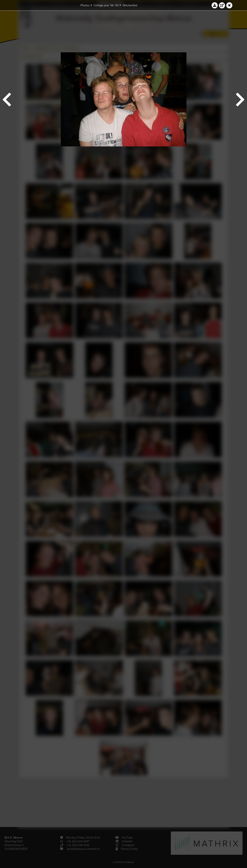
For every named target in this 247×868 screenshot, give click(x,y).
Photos (85, 5)
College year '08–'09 (106, 5)
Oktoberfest (130, 5)
